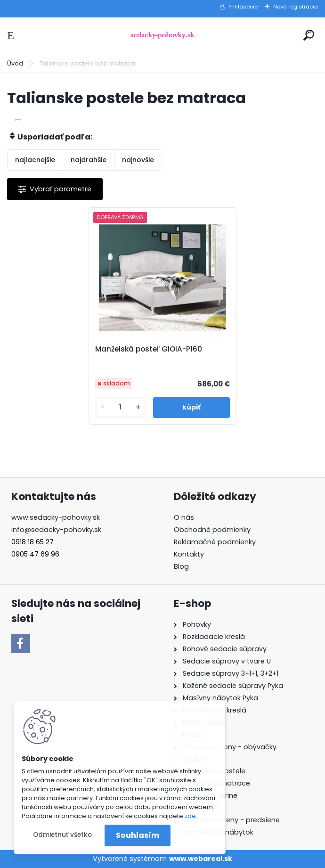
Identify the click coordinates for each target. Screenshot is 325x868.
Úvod (15, 63)
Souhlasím (138, 835)
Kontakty (189, 554)
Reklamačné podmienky (215, 542)
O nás (184, 517)
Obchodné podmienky (212, 530)
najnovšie (138, 160)
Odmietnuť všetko (62, 835)
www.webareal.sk (201, 859)
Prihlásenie (243, 7)
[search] (309, 35)
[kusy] (120, 407)
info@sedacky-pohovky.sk (56, 530)
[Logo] (162, 36)
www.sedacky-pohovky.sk (56, 517)
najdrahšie (89, 160)
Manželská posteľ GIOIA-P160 (149, 349)
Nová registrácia (296, 7)
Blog (181, 566)
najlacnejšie (35, 160)
